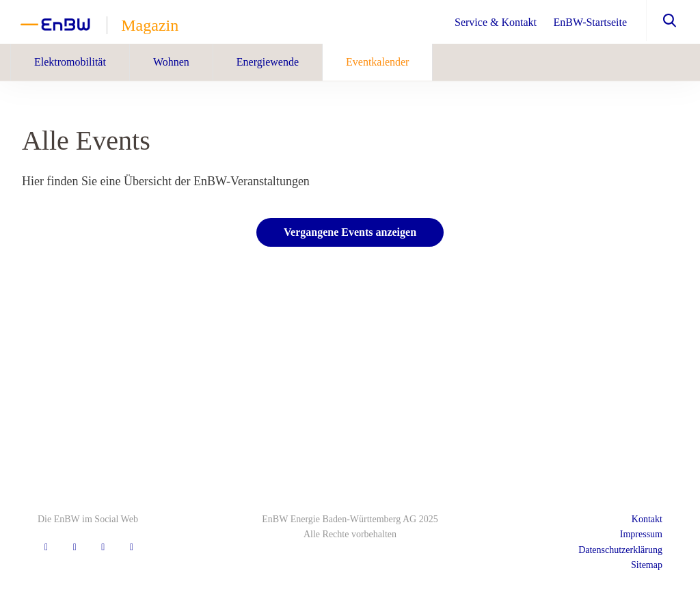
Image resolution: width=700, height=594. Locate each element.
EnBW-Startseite (590, 22)
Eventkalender (377, 62)
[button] (663, 21)
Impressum (641, 534)
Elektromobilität (70, 62)
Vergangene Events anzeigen (350, 232)
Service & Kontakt (496, 22)
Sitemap (647, 565)
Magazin (150, 25)
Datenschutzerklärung (620, 550)
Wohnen (171, 62)
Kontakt (647, 519)
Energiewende (268, 62)
